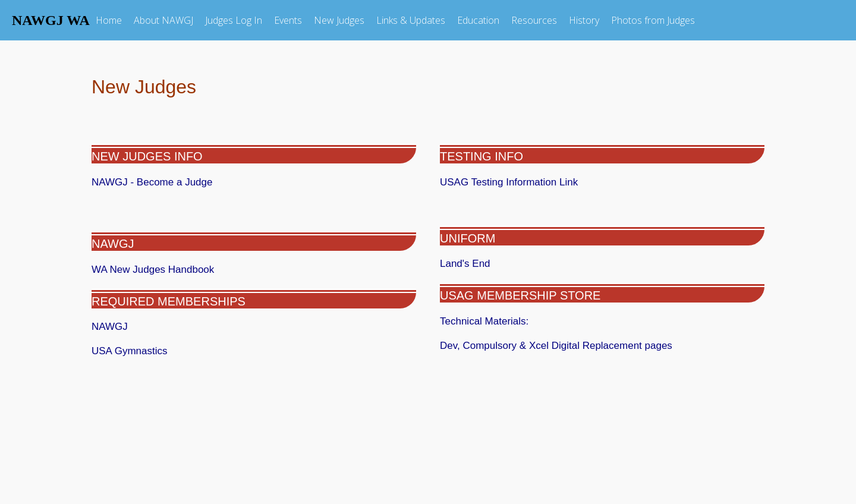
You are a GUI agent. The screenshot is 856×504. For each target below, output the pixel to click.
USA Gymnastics (130, 351)
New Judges (339, 20)
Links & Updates (411, 20)
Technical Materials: (511, 321)
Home (109, 20)
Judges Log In (234, 20)
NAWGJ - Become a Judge (152, 182)
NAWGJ (114, 244)
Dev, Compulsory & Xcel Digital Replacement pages (556, 346)
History (584, 20)
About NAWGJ (163, 20)
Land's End (465, 264)
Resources (534, 20)
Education (478, 20)
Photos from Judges (653, 20)
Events (288, 20)
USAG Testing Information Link (509, 182)
